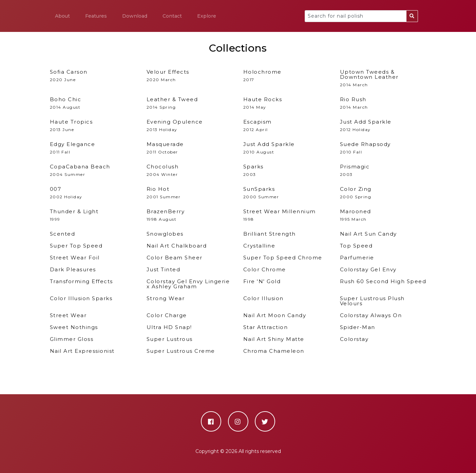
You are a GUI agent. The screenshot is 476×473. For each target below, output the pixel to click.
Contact (172, 16)
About (62, 16)
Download (135, 16)
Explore (207, 16)
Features (96, 16)
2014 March (383, 78)
